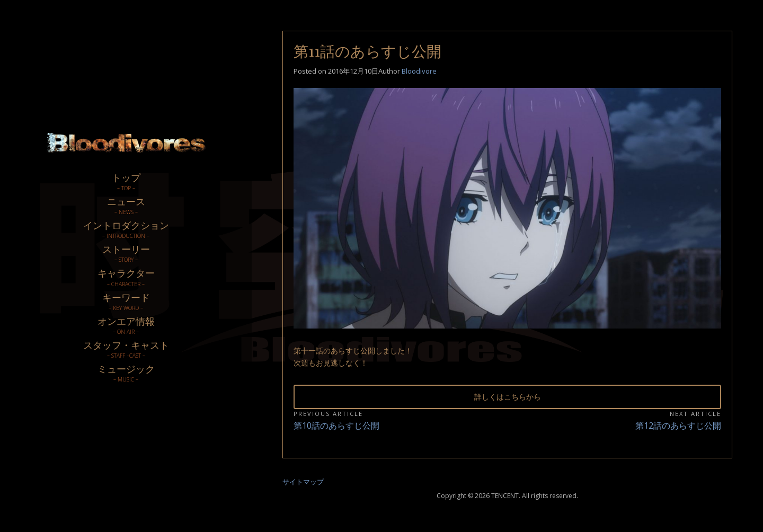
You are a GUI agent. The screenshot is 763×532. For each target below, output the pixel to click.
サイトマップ (303, 482)
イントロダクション (126, 229)
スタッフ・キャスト (126, 349)
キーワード (126, 301)
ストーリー (126, 253)
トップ (126, 181)
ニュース (126, 205)
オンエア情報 (126, 325)
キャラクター (126, 277)
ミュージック (126, 373)
